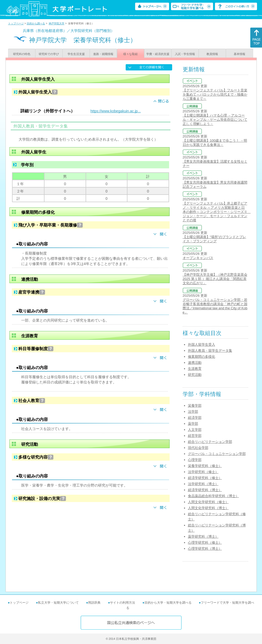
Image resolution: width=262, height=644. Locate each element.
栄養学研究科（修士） (205, 466)
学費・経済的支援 (158, 54)
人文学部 (195, 430)
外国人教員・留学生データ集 (210, 351)
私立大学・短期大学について (58, 603)
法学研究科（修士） (203, 472)
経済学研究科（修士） (205, 478)
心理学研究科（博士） (205, 549)
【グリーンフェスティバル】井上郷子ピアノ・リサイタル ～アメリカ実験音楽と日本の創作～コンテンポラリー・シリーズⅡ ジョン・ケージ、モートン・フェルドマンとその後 (217, 212)
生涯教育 (195, 369)
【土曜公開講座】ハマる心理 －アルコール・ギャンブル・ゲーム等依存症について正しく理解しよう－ (215, 120)
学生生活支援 (76, 54)
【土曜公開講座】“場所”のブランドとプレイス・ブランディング (214, 239)
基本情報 (239, 54)
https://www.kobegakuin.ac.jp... (116, 111)
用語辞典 (94, 603)
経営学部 (195, 436)
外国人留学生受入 (202, 345)
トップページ (16, 23)
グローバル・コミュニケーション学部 (217, 454)
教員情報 (212, 54)
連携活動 (195, 363)
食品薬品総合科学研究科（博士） (213, 496)
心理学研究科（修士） (205, 543)
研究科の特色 (22, 54)
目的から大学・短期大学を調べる (168, 603)
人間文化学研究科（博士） (208, 508)
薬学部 (193, 424)
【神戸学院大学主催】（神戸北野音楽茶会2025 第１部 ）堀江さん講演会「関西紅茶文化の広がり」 (215, 279)
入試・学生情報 (185, 54)
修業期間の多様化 (202, 357)
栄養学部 (195, 406)
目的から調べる (36, 23)
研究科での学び (49, 54)
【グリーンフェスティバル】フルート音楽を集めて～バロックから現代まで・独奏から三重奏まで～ (215, 94)
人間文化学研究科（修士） (208, 502)
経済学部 (195, 418)
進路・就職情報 (103, 54)
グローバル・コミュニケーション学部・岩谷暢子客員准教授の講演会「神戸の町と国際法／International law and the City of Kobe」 (215, 306)
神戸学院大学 (57, 23)
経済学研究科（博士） (205, 490)
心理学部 (195, 460)
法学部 (193, 412)
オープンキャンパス (198, 258)
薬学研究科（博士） (203, 536)
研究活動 (195, 375)
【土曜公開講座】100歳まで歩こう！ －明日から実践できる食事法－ (215, 143)
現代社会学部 (198, 448)
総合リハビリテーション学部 (210, 442)
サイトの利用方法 (122, 603)
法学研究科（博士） (203, 484)
